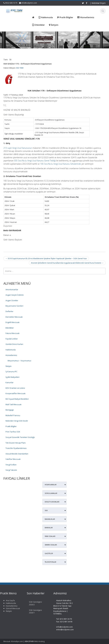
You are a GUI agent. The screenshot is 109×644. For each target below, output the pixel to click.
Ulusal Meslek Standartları (17, 454)
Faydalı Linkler (12, 339)
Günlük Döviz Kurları (14, 344)
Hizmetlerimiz (11, 355)
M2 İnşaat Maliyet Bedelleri (17, 399)
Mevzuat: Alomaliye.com (13, 641)
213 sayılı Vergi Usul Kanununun (18, 148)
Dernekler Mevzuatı (14, 317)
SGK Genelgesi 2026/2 (34, 603)
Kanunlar (10, 382)
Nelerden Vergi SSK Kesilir (17, 421)
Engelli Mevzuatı (12, 322)
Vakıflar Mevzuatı (13, 459)
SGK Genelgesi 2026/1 (34, 611)
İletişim (9, 366)
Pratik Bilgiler (11, 426)
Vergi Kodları (11, 465)
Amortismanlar (12, 290)
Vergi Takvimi (11, 470)
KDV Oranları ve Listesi (15, 388)
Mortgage (10, 410)
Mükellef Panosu (13, 415)
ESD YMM (20, 68)
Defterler (9, 311)
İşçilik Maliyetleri (12, 377)
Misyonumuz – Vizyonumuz (19, 361)
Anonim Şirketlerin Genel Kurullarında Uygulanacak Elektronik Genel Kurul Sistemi (67, 263)
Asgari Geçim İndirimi (15, 295)
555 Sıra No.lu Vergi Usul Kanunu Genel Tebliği (35, 161)
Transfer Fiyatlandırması (16, 448)
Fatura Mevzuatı (12, 333)
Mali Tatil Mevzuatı (13, 404)
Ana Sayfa (9, 600)
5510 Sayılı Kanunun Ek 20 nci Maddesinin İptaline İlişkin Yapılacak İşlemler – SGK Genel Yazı (46, 258)
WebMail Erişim (99, 3)
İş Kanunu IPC (11, 372)
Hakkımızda (11, 350)
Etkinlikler (10, 328)
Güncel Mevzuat (11, 608)
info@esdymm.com (29, 3)
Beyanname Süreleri (14, 306)
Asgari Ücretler (12, 300)
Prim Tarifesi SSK (13, 432)
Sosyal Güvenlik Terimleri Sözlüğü (20, 437)
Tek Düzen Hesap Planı (16, 443)
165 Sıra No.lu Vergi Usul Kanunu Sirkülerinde (61, 164)
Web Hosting (39, 641)
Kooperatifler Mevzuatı (15, 393)
